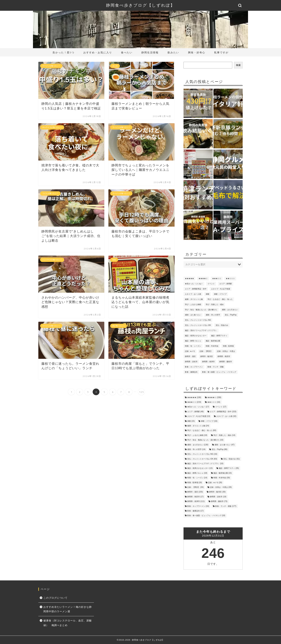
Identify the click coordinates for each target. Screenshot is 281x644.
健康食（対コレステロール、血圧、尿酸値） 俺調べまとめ (68, 623)
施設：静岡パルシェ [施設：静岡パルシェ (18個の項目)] (193, 341)
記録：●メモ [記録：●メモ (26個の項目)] (190, 351)
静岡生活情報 (150, 52)
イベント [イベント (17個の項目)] (211, 284)
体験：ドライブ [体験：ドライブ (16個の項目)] (220, 294)
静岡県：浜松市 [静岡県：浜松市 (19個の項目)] (191, 362)
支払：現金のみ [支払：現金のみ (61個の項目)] (222, 325)
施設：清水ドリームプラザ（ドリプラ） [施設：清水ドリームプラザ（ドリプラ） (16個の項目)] (201, 330)
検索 (238, 65)
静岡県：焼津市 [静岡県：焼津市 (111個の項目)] (208, 362)
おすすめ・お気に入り (98, 52)
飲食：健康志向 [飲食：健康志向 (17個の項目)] (191, 372)
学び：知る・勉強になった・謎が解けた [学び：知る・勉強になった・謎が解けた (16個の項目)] (201, 310)
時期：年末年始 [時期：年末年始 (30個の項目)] (212, 346)
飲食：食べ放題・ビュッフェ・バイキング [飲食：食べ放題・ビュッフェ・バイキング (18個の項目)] (219, 372)
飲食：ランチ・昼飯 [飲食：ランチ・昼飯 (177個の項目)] (216, 367)
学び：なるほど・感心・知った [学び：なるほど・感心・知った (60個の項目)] (220, 299)
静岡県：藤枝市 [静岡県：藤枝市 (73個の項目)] (226, 362)
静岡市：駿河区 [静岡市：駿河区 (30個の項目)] (207, 356)
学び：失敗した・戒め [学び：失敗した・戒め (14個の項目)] (215, 304)
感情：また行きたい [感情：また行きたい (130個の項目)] (230, 310)
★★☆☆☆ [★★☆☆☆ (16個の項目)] (230, 278)
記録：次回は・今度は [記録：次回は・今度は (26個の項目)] (226, 351)
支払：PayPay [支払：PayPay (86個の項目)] (231, 315)
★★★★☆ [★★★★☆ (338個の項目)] (203, 278)
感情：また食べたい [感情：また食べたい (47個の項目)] (193, 315)
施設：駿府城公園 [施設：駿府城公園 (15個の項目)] (213, 341)
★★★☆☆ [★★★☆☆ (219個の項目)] (217, 278)
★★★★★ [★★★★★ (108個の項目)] (189, 278)
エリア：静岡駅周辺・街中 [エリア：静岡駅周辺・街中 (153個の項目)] (196, 289)
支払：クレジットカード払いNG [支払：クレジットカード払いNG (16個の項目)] (198, 320)
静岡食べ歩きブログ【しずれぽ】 (140, 5)
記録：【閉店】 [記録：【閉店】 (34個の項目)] (206, 351)
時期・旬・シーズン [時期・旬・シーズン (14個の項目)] (193, 346)
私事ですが (221, 52)
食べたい (127, 52)
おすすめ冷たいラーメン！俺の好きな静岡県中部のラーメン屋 (68, 609)
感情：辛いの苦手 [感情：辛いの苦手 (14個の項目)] (213, 315)
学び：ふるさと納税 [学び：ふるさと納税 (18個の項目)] (193, 304)
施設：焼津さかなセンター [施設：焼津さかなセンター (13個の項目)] (196, 336)
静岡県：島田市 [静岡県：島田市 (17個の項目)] (224, 356)
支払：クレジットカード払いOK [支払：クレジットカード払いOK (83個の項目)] (198, 325)
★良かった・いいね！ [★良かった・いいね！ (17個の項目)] (194, 284)
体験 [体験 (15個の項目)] (208, 294)
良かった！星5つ (63, 52)
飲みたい (173, 52)
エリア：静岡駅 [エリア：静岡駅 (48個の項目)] (226, 284)
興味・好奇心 (197, 52)
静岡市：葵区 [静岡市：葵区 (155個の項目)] (190, 356)
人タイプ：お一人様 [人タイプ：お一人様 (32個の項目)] (193, 294)
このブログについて (55, 598)
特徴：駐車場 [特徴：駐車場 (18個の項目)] (228, 346)
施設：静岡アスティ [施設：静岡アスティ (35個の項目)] (219, 336)
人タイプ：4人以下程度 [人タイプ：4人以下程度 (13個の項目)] (221, 289)
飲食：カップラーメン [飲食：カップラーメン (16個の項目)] (194, 367)
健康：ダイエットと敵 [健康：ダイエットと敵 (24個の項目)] (194, 299)
